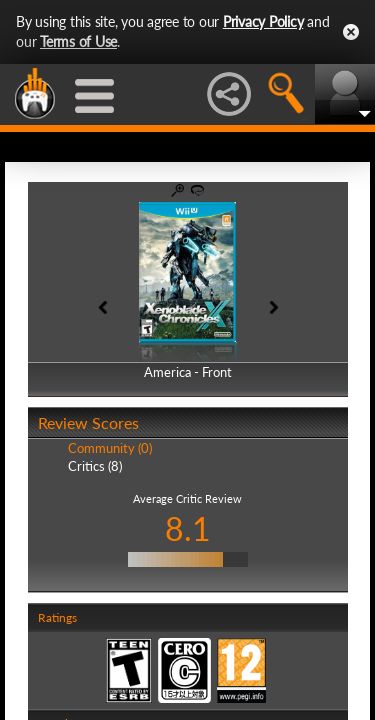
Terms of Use (78, 41)
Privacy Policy (263, 21)
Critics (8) (95, 466)
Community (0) (110, 448)
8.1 (188, 528)
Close (351, 32)
